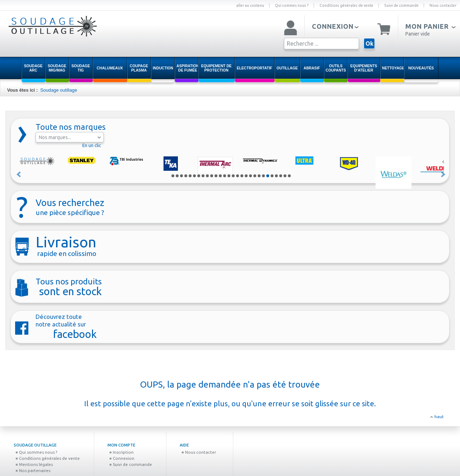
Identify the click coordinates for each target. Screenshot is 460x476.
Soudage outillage (59, 90)
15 (233, 176)
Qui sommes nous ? (292, 5)
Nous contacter (443, 5)
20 (255, 176)
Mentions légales (34, 464)
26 (281, 176)
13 (225, 176)
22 (263, 176)
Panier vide (418, 34)
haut (439, 416)
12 (220, 176)
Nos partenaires (33, 470)
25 (276, 176)
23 (268, 176)
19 (250, 176)
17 (242, 176)
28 (289, 176)
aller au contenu (250, 5)
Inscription (121, 452)
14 (229, 176)
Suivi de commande (401, 5)
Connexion (122, 458)
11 (216, 176)
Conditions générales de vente (346, 5)
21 (259, 176)
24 (272, 176)
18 (246, 176)
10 (212, 176)
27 (285, 176)
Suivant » (443, 174)
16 (238, 176)
